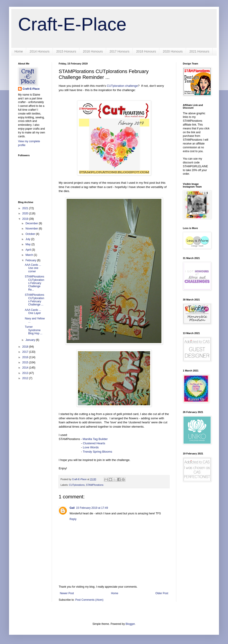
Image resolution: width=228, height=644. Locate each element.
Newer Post (67, 593)
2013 (26, 373)
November (32, 229)
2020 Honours (173, 51)
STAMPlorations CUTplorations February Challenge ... (35, 300)
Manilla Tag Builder (95, 439)
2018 (26, 347)
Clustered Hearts (94, 443)
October (31, 234)
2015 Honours (66, 51)
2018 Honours (146, 51)
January (31, 340)
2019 (26, 219)
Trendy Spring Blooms (98, 452)
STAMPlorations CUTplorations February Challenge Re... (35, 283)
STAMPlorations (95, 485)
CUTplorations (77, 485)
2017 (26, 352)
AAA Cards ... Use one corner (33, 268)
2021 (26, 208)
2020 (26, 213)
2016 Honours (93, 51)
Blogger (130, 624)
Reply (73, 519)
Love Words (91, 447)
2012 (26, 378)
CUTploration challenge (122, 86)
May (28, 244)
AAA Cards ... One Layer (33, 312)
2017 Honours (119, 51)
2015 (26, 362)
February (31, 260)
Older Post (162, 593)
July (28, 239)
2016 (26, 357)
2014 (26, 368)
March (30, 255)
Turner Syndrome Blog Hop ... (34, 330)
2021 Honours (199, 51)
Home (19, 51)
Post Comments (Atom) (89, 600)
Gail (72, 508)
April (29, 250)
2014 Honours (40, 51)
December (32, 223)
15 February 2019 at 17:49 (92, 508)
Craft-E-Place (72, 24)
